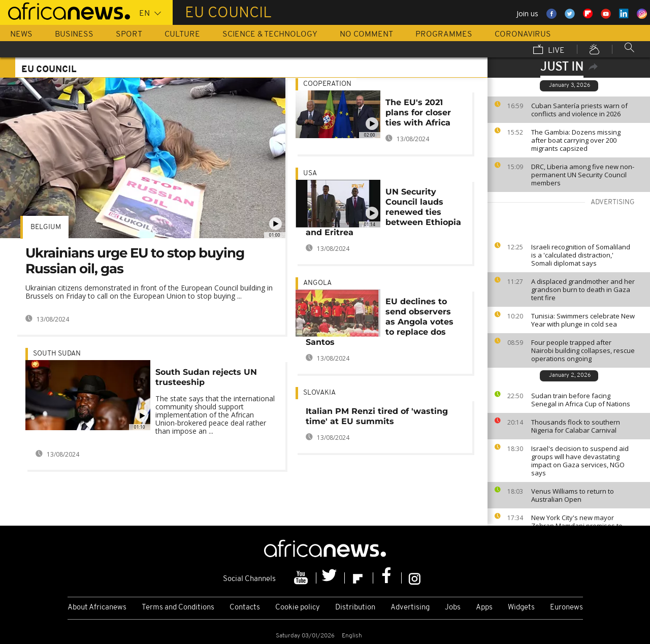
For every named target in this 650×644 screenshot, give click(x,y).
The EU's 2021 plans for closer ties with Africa (418, 112)
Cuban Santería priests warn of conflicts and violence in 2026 (579, 110)
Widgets (521, 608)
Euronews (566, 608)
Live (549, 50)
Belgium (46, 227)
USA (310, 173)
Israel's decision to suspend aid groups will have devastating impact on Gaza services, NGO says (580, 461)
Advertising (410, 608)
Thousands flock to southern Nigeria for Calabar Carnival (576, 426)
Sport (129, 35)
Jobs (453, 608)
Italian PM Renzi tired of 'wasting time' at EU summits (377, 416)
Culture (182, 35)
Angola (317, 283)
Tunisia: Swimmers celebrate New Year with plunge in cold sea (583, 320)
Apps (484, 608)
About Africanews (97, 608)
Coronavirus (523, 35)
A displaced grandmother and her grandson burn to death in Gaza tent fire (583, 289)
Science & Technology (270, 35)
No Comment (366, 35)
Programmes (444, 35)
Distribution (355, 608)
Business (74, 35)
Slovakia (319, 393)
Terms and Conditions (178, 608)
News (21, 35)
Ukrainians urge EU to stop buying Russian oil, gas (135, 261)
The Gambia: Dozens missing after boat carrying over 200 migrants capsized (576, 140)
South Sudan (57, 354)
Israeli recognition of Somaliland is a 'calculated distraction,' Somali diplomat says (581, 255)
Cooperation (327, 84)
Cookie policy (298, 608)
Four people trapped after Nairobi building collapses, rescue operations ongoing (583, 350)
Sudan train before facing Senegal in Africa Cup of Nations (581, 400)
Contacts (245, 608)
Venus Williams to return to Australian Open (573, 495)
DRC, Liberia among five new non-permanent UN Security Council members (583, 175)
